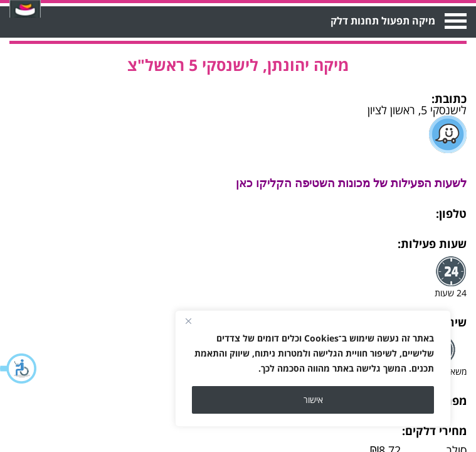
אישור (313, 400)
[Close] (188, 321)
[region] (313, 369)
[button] (19, 369)
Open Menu (454, 21)
